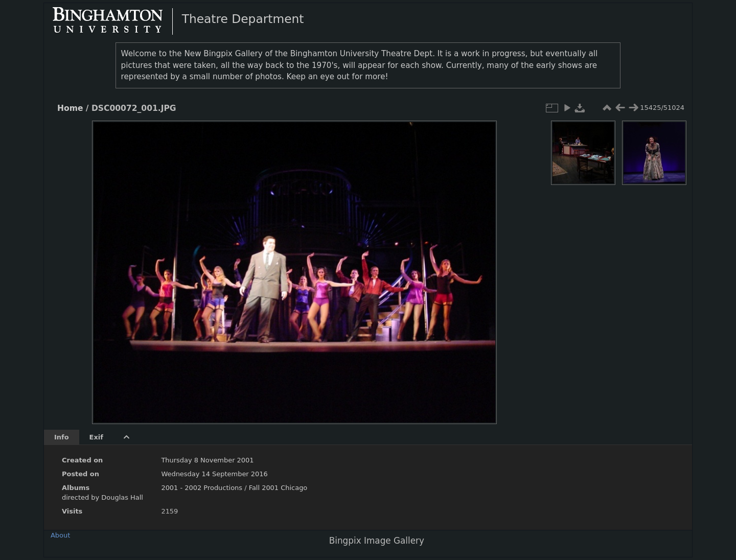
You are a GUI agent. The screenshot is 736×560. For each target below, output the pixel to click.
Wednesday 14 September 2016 (214, 474)
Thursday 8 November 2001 (207, 460)
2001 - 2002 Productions (202, 488)
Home (70, 108)
